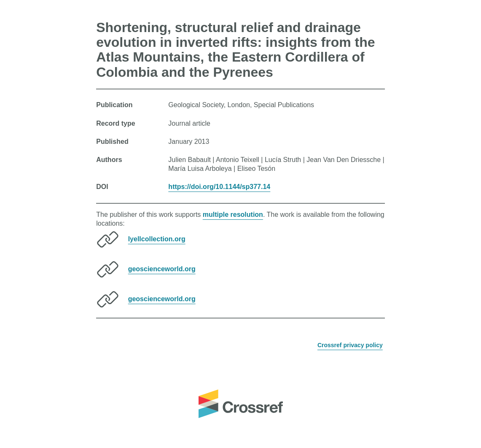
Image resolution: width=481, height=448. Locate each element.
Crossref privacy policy (350, 345)
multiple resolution (233, 215)
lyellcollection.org (157, 239)
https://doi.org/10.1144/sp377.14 (219, 187)
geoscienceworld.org (162, 269)
